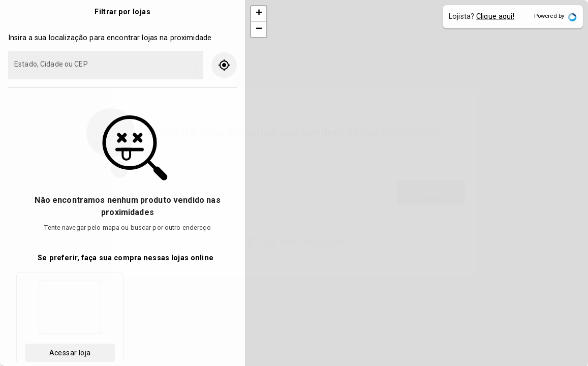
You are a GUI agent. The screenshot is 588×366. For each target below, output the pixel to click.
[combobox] (257, 197)
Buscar (431, 192)
